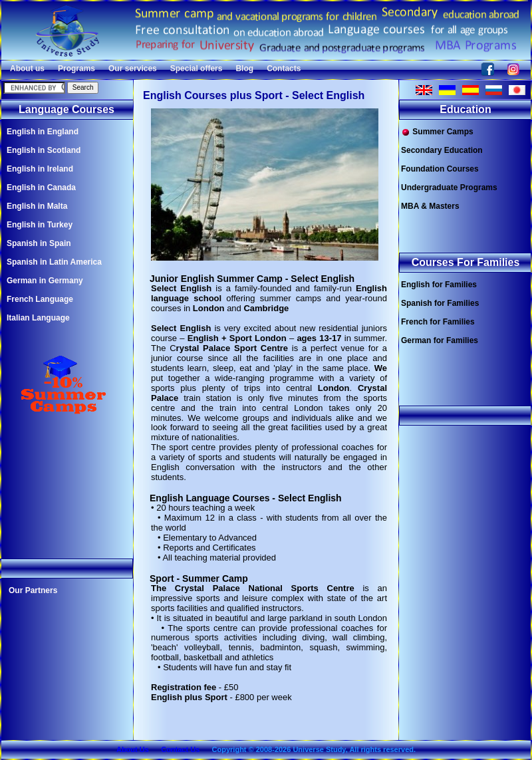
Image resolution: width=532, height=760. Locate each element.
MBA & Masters (430, 206)
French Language (40, 299)
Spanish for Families (440, 303)
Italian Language (38, 318)
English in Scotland (44, 150)
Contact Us (180, 749)
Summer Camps (437, 132)
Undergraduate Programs (449, 188)
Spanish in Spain (39, 243)
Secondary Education (442, 150)
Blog (244, 68)
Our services (133, 68)
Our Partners (33, 590)
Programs (76, 68)
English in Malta (37, 206)
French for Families (438, 322)
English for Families (439, 285)
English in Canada (41, 188)
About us (27, 68)
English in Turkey (40, 225)
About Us (133, 749)
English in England (43, 132)
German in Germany (45, 281)
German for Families (440, 340)
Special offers (197, 68)
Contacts (284, 68)
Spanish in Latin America (54, 262)
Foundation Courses (440, 169)
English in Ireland (40, 169)
